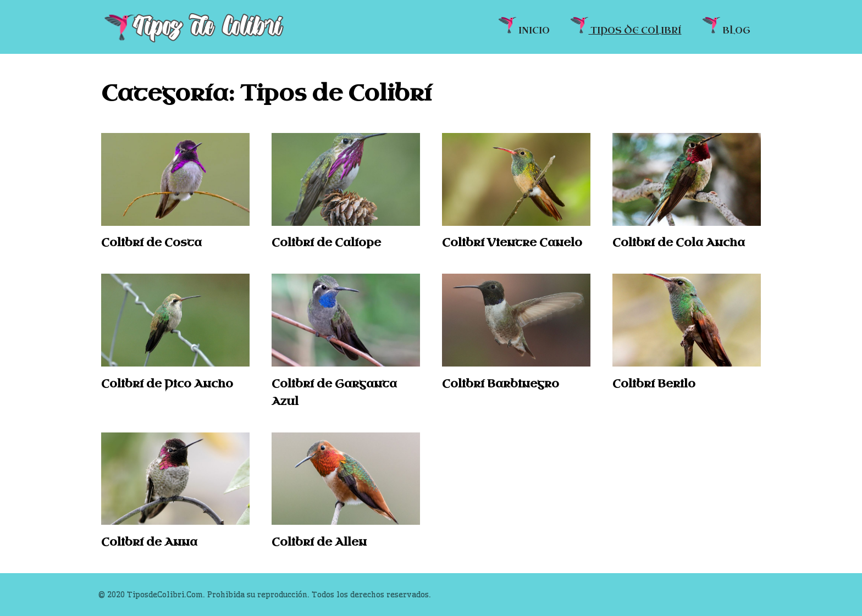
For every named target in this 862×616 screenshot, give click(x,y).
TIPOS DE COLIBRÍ (626, 26)
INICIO (524, 26)
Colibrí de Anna (149, 542)
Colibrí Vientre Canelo (512, 243)
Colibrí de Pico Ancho (167, 384)
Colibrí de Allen (319, 542)
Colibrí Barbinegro (501, 384)
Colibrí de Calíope (326, 243)
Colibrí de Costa (151, 243)
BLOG (726, 26)
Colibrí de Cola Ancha (679, 243)
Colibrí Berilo (654, 384)
